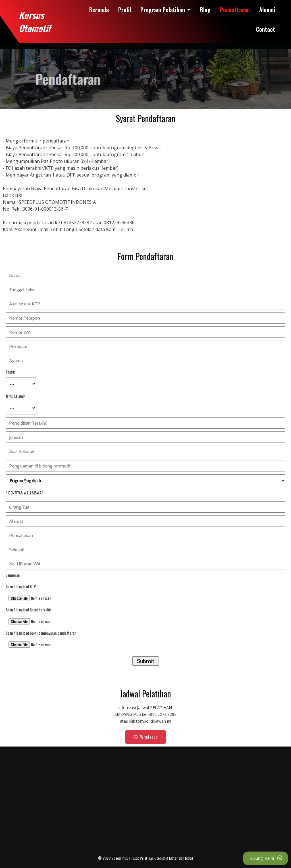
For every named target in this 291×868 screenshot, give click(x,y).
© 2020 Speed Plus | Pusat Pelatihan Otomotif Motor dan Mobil (145, 858)
